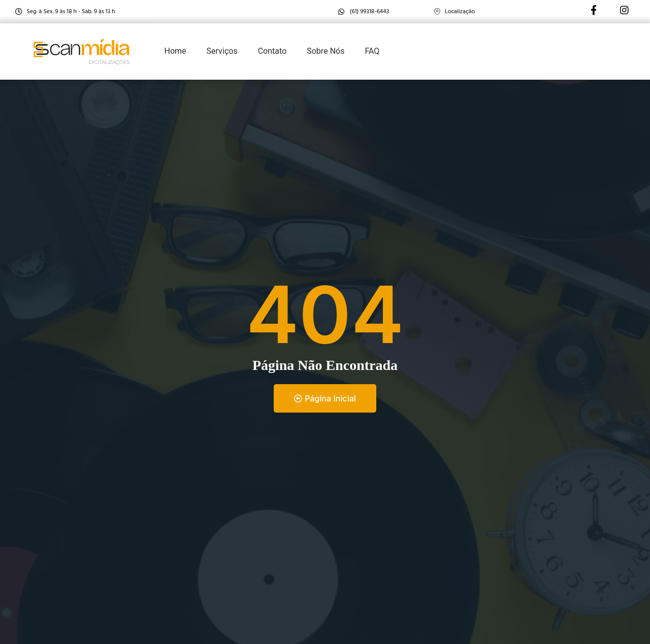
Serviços (222, 51)
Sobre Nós (326, 51)
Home (175, 51)
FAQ (372, 51)
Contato (272, 51)
